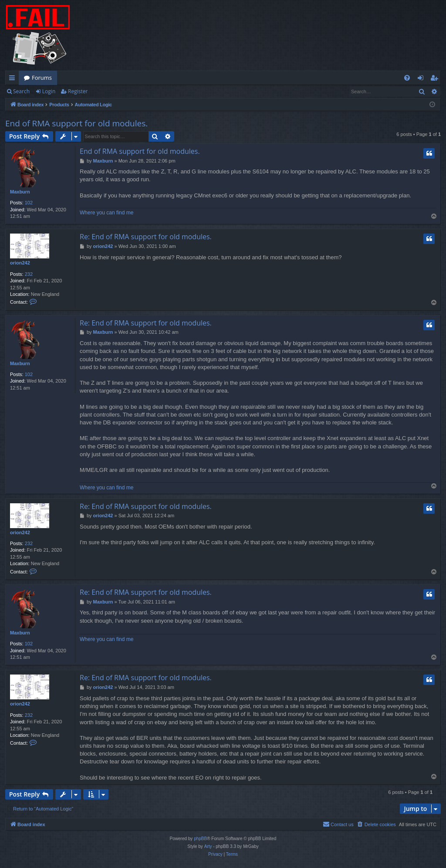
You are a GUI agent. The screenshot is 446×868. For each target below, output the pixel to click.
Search (21, 91)
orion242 (20, 263)
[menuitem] (407, 78)
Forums (42, 78)
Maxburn (20, 192)
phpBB (200, 839)
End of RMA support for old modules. (76, 123)
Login (49, 91)
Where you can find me (106, 213)
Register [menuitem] (436, 79)
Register (78, 91)
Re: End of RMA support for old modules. (146, 237)
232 (29, 274)
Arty (208, 846)
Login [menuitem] (422, 79)
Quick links (14, 79)
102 (29, 203)
